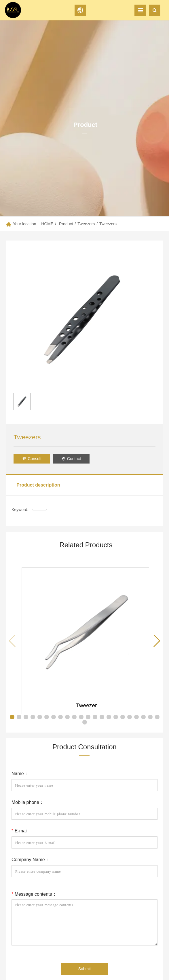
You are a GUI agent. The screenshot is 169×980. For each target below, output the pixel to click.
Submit (85, 969)
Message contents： (34, 894)
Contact (71, 459)
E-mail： (22, 831)
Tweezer (87, 705)
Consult (32, 459)
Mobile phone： (28, 802)
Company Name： (31, 860)
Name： (20, 774)
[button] (156, 641)
